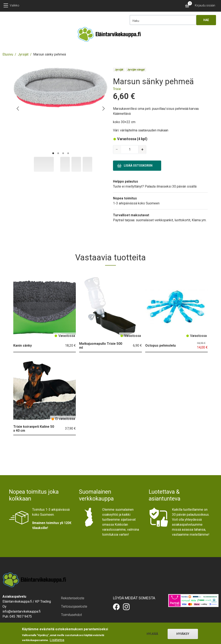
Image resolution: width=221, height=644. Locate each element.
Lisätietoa (57, 640)
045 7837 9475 (21, 616)
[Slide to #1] (44, 164)
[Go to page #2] (58, 153)
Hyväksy (183, 634)
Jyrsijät (23, 54)
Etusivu (8, 54)
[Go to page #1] (53, 153)
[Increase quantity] (142, 150)
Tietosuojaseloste (74, 606)
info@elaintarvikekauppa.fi (21, 611)
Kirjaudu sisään (205, 5)
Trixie (117, 89)
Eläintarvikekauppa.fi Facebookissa (116, 607)
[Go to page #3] (63, 153)
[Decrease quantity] (117, 150)
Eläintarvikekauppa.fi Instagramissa (126, 607)
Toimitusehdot (71, 615)
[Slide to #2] (76, 164)
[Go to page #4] (68, 153)
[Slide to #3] (87, 164)
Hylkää (152, 634)
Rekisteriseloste (73, 598)
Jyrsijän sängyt (136, 70)
